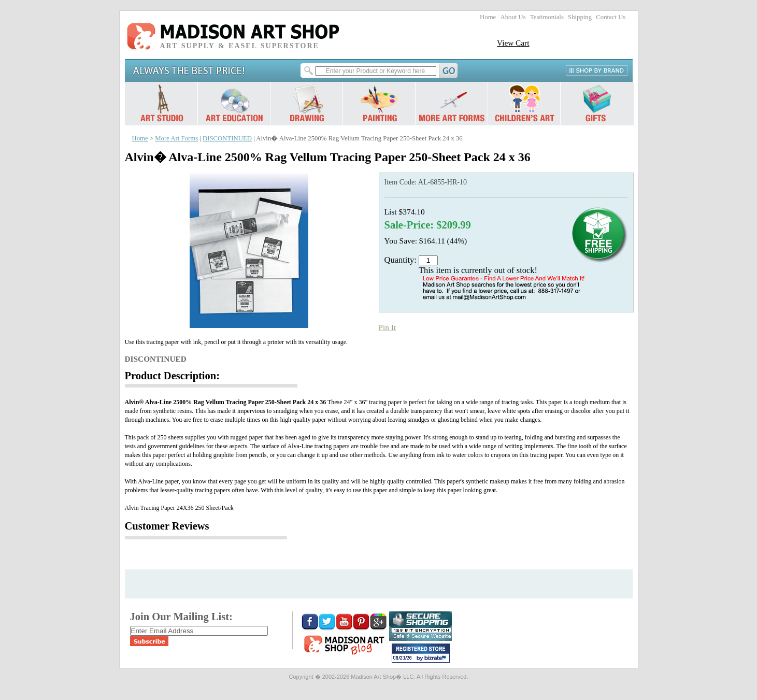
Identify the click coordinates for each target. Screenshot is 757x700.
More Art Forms (176, 138)
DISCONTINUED (227, 138)
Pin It (388, 327)
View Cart (513, 43)
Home (488, 17)
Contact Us (611, 17)
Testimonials (547, 17)
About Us (513, 17)
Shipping (580, 17)
